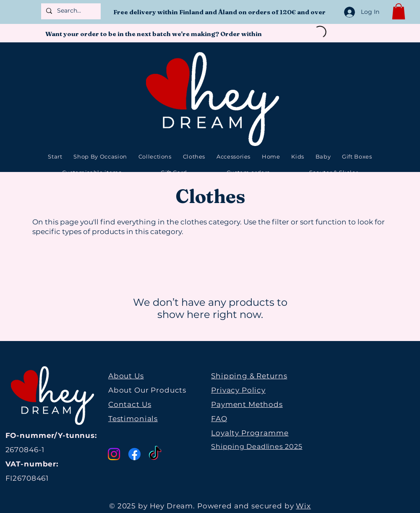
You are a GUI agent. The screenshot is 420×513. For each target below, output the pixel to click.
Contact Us (130, 404)
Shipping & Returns (249, 376)
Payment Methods (247, 404)
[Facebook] (134, 454)
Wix (303, 506)
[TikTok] (155, 454)
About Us (126, 376)
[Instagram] (114, 454)
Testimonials (133, 419)
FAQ (219, 419)
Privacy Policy (238, 390)
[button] (399, 11)
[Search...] (70, 11)
